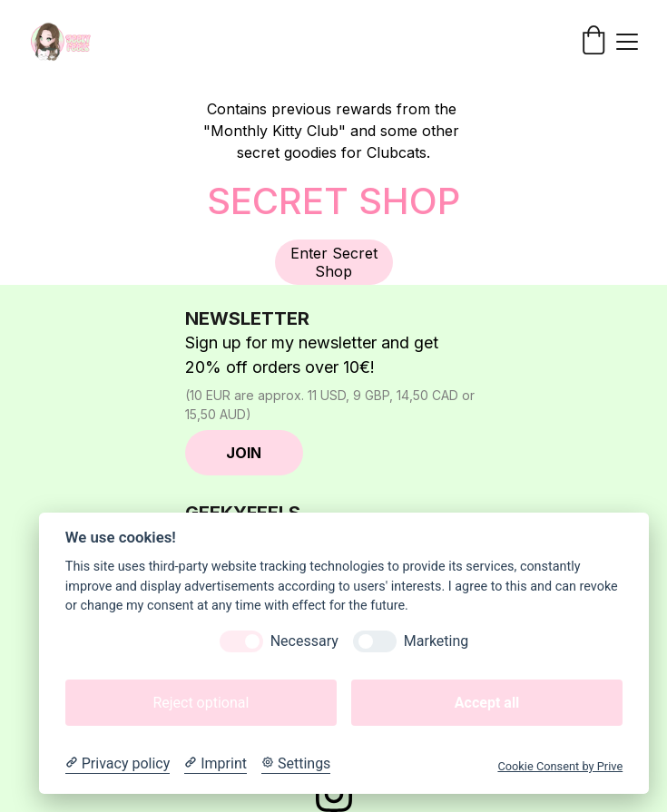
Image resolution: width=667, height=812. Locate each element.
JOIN (244, 453)
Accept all (487, 703)
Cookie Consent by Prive (560, 766)
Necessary (304, 641)
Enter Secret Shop (334, 262)
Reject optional (201, 703)
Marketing (436, 641)
